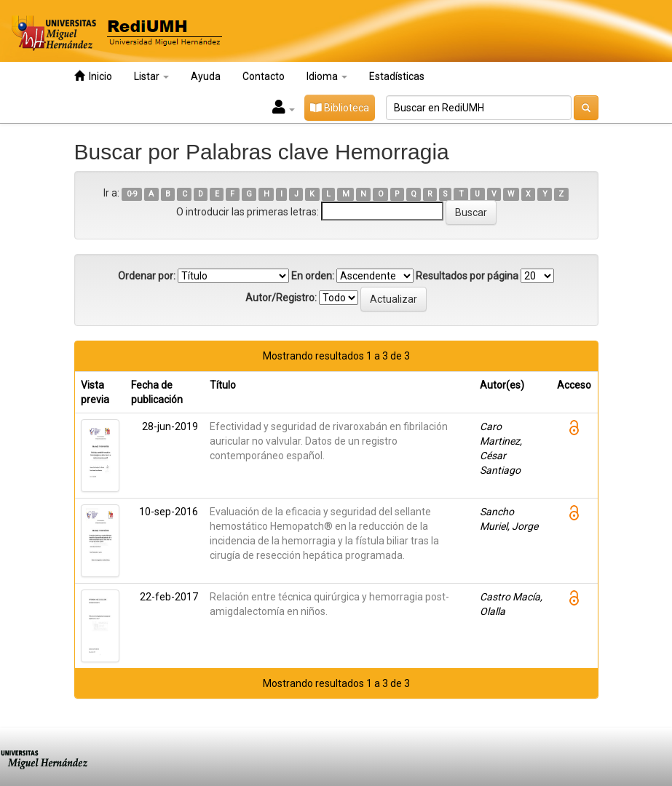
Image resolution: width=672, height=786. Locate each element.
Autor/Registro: (281, 298)
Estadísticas (397, 76)
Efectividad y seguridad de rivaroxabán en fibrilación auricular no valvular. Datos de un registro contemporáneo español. (329, 441)
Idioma (327, 76)
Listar (151, 76)
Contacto (264, 76)
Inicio (93, 76)
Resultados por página (467, 276)
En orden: (313, 276)
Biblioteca (340, 108)
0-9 (132, 194)
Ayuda (206, 76)
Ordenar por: (147, 276)
